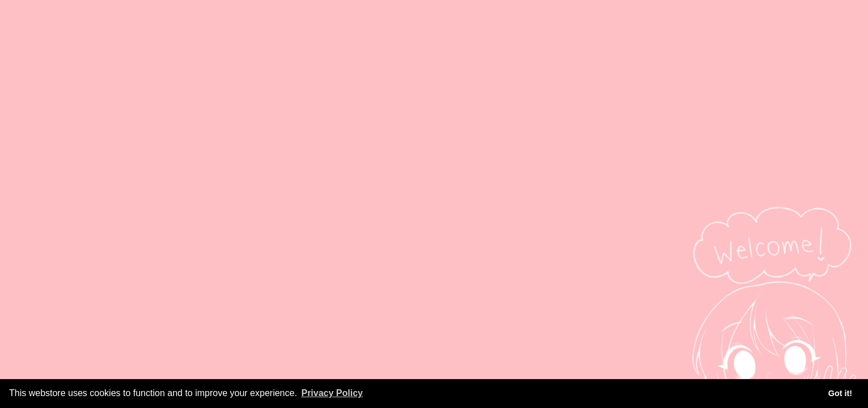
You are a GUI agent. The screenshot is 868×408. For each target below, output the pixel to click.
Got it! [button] (840, 393)
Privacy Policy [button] (332, 393)
